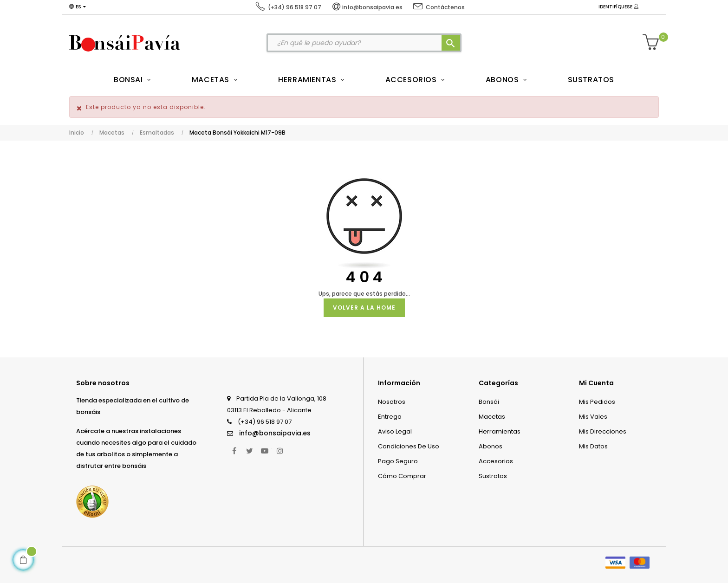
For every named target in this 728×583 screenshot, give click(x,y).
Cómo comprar (402, 476)
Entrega (390, 417)
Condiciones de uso (409, 446)
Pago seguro (398, 461)
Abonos (491, 446)
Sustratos (493, 476)
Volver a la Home (364, 308)
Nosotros (392, 402)
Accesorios (496, 461)
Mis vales (593, 417)
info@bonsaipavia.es (275, 433)
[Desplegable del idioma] (78, 7)
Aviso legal (395, 431)
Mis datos (593, 446)
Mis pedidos (597, 402)
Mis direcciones (603, 431)
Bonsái (489, 402)
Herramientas (500, 431)
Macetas (492, 417)
